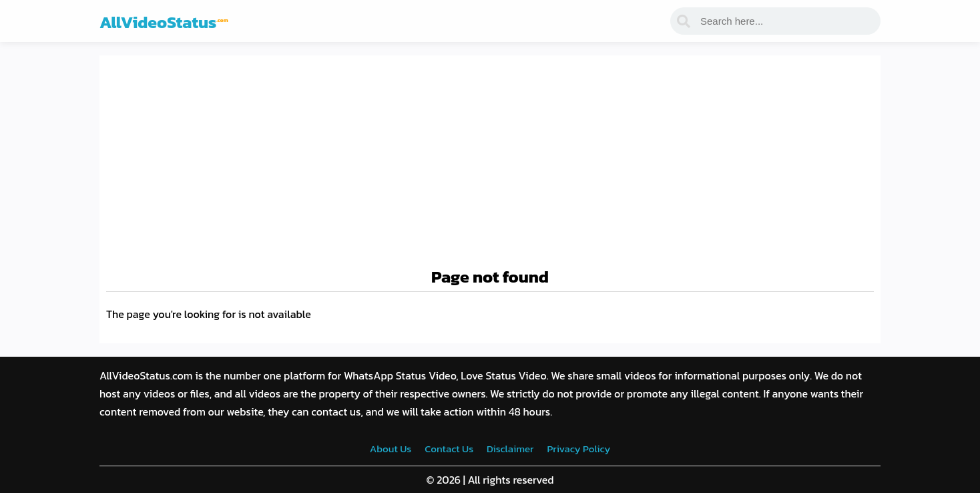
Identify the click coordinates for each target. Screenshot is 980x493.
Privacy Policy (578, 449)
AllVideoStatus (164, 22)
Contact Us (449, 449)
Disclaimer (510, 449)
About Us (391, 449)
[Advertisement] (490, 162)
